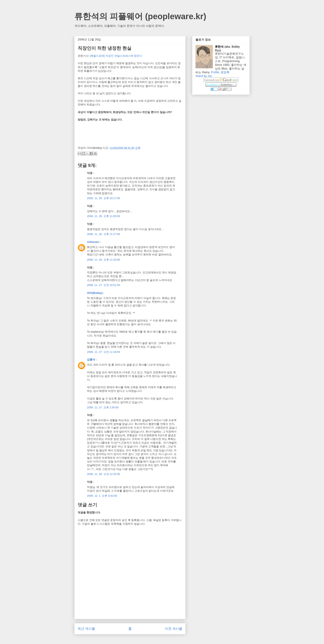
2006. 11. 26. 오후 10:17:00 (104, 198)
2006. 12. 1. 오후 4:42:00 (102, 496)
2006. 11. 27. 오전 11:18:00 (104, 352)
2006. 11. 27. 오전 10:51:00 (104, 285)
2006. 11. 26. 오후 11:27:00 (104, 234)
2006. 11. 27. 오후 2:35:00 (103, 407)
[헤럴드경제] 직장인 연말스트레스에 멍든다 (116, 56)
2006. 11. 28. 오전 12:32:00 (104, 474)
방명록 (225, 72)
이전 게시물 (174, 629)
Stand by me (204, 76)
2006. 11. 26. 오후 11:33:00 (104, 260)
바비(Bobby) (95, 293)
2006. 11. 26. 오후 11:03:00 (104, 216)
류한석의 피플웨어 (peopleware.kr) (140, 16)
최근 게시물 (86, 629)
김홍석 (91, 360)
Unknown (93, 242)
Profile (215, 72)
